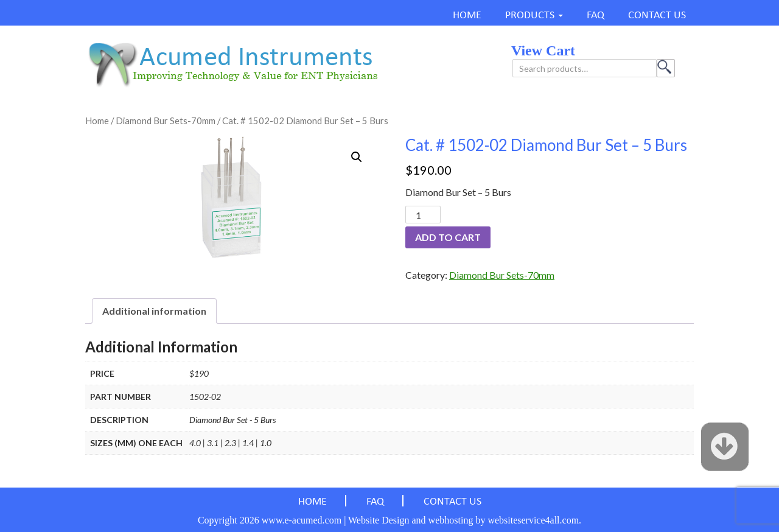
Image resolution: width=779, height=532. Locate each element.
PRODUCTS (530, 16)
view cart (543, 51)
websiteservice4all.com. (534, 520)
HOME (467, 16)
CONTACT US (657, 16)
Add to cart (448, 237)
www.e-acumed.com (302, 520)
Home (97, 121)
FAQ (596, 16)
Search (666, 68)
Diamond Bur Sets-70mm (166, 121)
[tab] (154, 311)
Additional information (154, 311)
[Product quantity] (423, 215)
